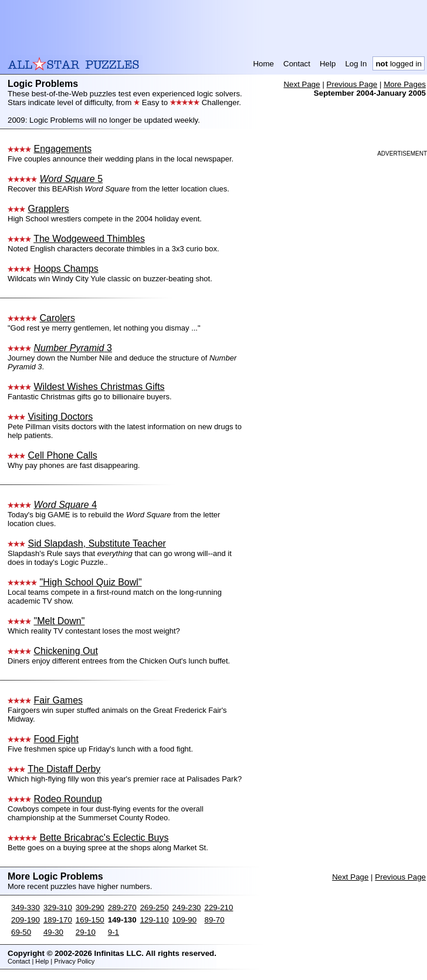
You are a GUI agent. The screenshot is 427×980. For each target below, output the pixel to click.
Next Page (301, 84)
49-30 (53, 932)
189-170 (58, 920)
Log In (356, 64)
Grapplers (48, 209)
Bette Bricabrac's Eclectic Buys (104, 838)
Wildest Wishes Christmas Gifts (99, 387)
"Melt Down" (59, 621)
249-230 (187, 907)
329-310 (58, 907)
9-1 (113, 932)
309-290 (90, 907)
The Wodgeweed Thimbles (89, 239)
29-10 (86, 932)
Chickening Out (65, 651)
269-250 (155, 907)
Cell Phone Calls (62, 455)
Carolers (57, 318)
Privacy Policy (74, 961)
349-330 (26, 907)
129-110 (155, 920)
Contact (297, 64)
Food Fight (56, 739)
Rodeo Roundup (68, 799)
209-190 (26, 920)
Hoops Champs (66, 269)
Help (328, 64)
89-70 (215, 920)
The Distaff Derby (64, 769)
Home (263, 64)
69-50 (21, 932)
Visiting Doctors (60, 417)
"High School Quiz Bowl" (90, 582)
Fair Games (58, 700)
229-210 (219, 907)
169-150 (90, 920)
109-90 (185, 920)
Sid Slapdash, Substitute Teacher (96, 543)
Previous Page (352, 84)
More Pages (405, 84)
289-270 (122, 907)
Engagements (62, 149)
